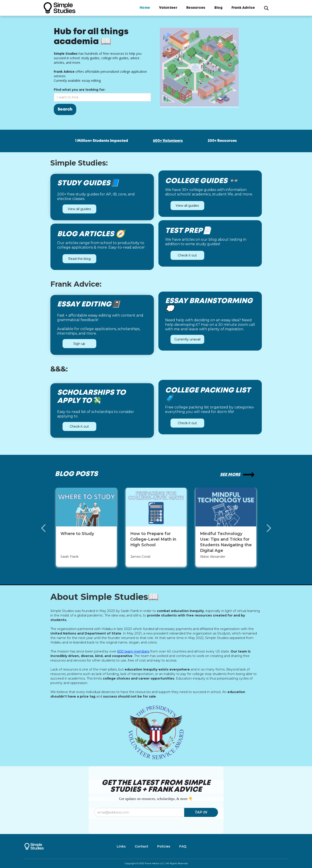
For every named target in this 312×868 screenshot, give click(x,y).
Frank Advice (243, 8)
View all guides (76, 209)
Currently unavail (184, 339)
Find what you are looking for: (68, 90)
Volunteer (168, 8)
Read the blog (82, 259)
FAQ (183, 846)
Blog (218, 8)
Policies (164, 846)
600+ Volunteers (168, 141)
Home (145, 8)
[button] (48, 528)
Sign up (76, 344)
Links (121, 846)
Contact (141, 846)
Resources (196, 8)
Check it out (190, 255)
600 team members (133, 651)
